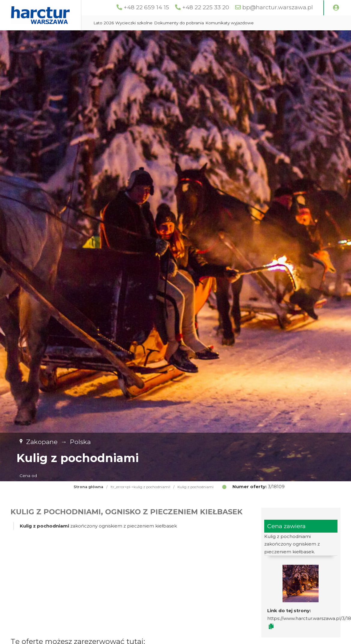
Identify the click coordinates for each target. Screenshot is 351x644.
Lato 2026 (131, 38)
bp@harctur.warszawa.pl (287, 7)
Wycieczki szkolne (161, 38)
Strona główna (88, 502)
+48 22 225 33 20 (216, 7)
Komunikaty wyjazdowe (257, 38)
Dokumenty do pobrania (206, 38)
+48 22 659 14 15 (156, 7)
